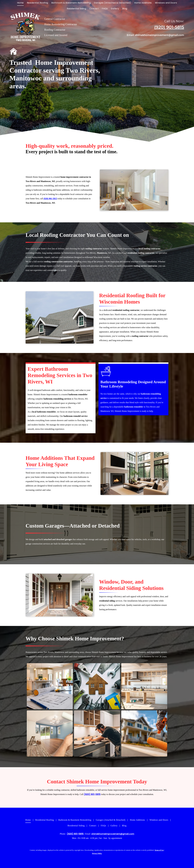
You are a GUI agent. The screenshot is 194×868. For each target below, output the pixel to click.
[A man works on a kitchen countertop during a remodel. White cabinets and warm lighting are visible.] (97, 733)
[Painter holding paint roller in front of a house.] (144, 733)
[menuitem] (20, 3)
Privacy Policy (97, 853)
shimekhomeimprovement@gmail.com (160, 35)
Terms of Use (159, 850)
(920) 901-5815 (169, 27)
